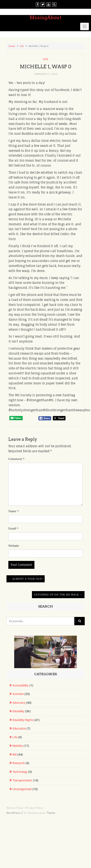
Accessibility (21, 685)
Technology (20, 772)
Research (19, 763)
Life (22, 46)
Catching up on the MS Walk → (58, 595)
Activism (18, 694)
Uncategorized (22, 789)
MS (15, 755)
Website (14, 546)
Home (12, 46)
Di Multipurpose (33, 813)
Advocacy (19, 703)
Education (19, 729)
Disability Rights (23, 720)
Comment (16, 459)
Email (13, 528)
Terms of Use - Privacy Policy (25, 808)
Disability (18, 711)
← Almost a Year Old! (26, 579)
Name (14, 511)
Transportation (22, 780)
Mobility (18, 746)
